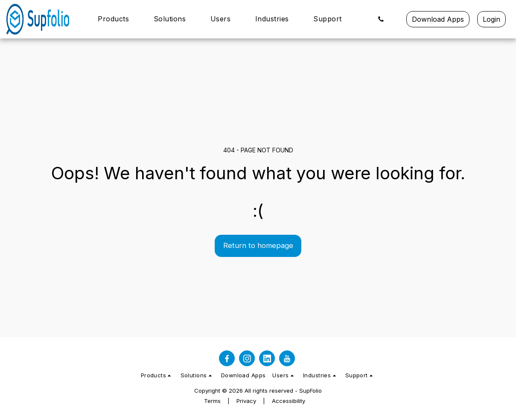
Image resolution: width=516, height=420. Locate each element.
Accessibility (289, 401)
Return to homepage (258, 245)
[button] (118, 19)
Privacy (246, 401)
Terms (212, 401)
